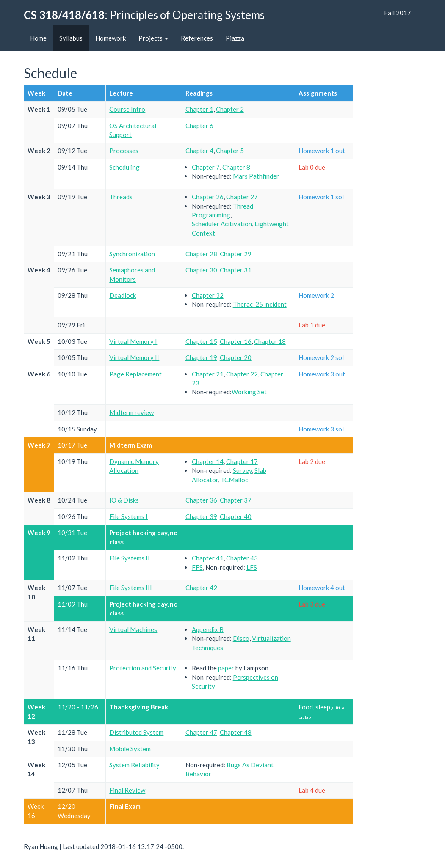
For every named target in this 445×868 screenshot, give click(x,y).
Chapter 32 (208, 295)
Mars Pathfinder (256, 176)
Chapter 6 (199, 126)
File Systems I (129, 516)
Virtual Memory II (134, 357)
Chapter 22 (242, 374)
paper (226, 668)
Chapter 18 (270, 341)
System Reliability (134, 765)
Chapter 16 (236, 341)
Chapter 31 (236, 270)
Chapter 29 (236, 254)
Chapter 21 (208, 374)
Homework (111, 38)
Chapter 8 (236, 167)
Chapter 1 (199, 109)
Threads (121, 197)
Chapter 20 (236, 357)
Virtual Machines (133, 629)
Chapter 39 (201, 516)
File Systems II (130, 558)
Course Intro (127, 109)
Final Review (127, 790)
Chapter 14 (208, 461)
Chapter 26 (208, 197)
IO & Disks (124, 500)
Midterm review (131, 412)
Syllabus (71, 38)
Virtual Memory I (133, 341)
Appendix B (208, 629)
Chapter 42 (201, 588)
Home (38, 38)
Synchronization (132, 254)
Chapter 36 (201, 500)
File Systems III (131, 588)
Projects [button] (153, 38)
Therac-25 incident (260, 304)
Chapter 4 (199, 151)
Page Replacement (135, 374)
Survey (242, 470)
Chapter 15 (201, 341)
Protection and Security (143, 668)
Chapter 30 (201, 270)
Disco (241, 638)
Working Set (249, 392)
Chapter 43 (242, 558)
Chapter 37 (236, 500)
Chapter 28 (201, 254)
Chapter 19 (201, 357)
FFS (197, 567)
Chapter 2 (230, 109)
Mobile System (130, 749)
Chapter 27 (242, 197)
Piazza (235, 38)
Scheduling (124, 167)
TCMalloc (234, 480)
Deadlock (123, 295)
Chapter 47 (201, 732)
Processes (124, 151)
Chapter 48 (236, 732)
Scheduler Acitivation (222, 224)
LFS (252, 567)
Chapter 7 (206, 167)
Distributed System (136, 732)
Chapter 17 (242, 461)
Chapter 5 (230, 151)
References (197, 38)
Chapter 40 (236, 516)
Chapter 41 (208, 558)
